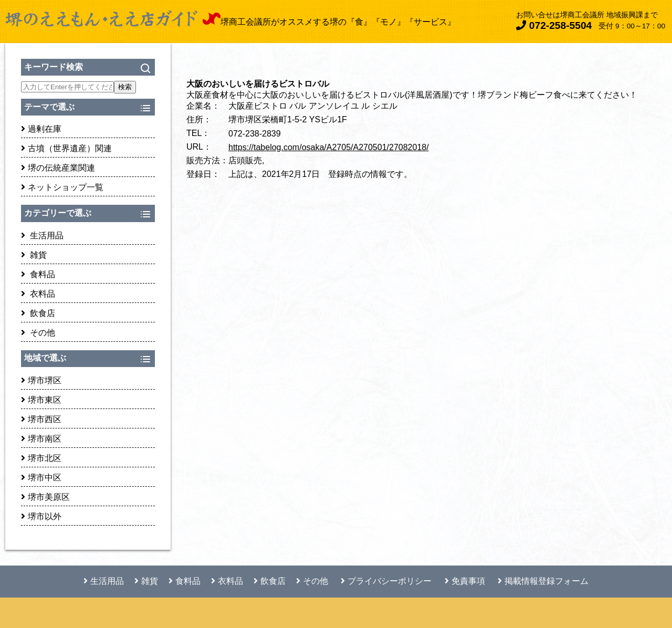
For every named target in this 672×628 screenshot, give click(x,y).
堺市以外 (41, 516)
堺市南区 (41, 439)
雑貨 (34, 255)
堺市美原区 (45, 497)
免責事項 (465, 581)
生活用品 (42, 235)
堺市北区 (41, 458)
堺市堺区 (41, 380)
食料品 (38, 274)
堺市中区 (41, 478)
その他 (38, 333)
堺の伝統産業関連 (58, 168)
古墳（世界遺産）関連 (66, 148)
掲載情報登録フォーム (543, 581)
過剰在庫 (41, 129)
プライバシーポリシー (386, 581)
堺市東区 (41, 400)
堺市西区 (41, 419)
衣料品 (38, 294)
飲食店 (38, 313)
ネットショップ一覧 (62, 187)
